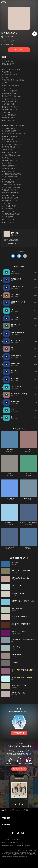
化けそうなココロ (10, 523)
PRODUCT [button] (6, 818)
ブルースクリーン (10, 498)
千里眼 (10, 474)
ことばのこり (28, 547)
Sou (12, 37)
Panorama (10, 449)
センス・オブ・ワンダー (10, 547)
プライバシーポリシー (15, 843)
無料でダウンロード (19, 769)
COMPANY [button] (6, 824)
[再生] (35, 34)
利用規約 (4, 843)
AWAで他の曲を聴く (19, 733)
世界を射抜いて (17, 233)
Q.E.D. (28, 449)
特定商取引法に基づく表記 (24, 846)
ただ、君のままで (28, 498)
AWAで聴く (19, 50)
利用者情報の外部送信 (7, 846)
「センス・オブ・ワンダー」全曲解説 (28, 523)
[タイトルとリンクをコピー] (25, 256)
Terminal (28, 474)
